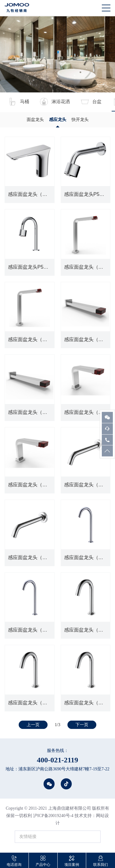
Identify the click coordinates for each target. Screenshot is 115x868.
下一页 (82, 725)
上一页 (33, 725)
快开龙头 (80, 120)
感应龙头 (58, 120)
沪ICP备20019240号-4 (53, 816)
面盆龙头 (35, 120)
